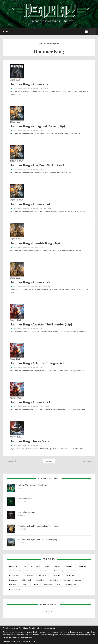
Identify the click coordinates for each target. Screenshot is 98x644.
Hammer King (22, 88)
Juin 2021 (47, 406)
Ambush (24, 585)
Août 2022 (42, 286)
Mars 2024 (47, 208)
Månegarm (13, 580)
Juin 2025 (66, 580)
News (28, 88)
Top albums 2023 (25, 499)
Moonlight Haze (71, 585)
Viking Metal (26, 580)
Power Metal (35, 247)
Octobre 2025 (58, 571)
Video (41, 88)
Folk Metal (13, 585)
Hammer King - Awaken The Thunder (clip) (41, 324)
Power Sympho (14, 589)
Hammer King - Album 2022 (30, 282)
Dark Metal (82, 566)
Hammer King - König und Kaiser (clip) (37, 126)
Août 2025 (47, 88)
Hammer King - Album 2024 (30, 204)
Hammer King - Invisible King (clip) (35, 243)
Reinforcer (43, 575)
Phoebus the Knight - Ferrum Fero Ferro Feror (38, 526)
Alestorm (78, 580)
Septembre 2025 (15, 571)
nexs (58, 585)
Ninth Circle (40, 580)
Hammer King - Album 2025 (30, 84)
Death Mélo (44, 571)
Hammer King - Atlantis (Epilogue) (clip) (39, 363)
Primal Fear (48, 585)
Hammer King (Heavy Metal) (31, 441)
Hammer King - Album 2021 (30, 402)
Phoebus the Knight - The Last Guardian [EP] (37, 539)
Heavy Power (35, 88)
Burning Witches (71, 575)
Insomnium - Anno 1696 (28, 512)
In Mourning (56, 575)
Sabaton (35, 585)
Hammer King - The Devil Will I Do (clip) (39, 165)
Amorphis (70, 566)
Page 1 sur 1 (49, 461)
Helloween (13, 566)
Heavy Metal (35, 445)
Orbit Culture (30, 571)
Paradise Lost (73, 571)
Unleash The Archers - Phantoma (32, 485)
